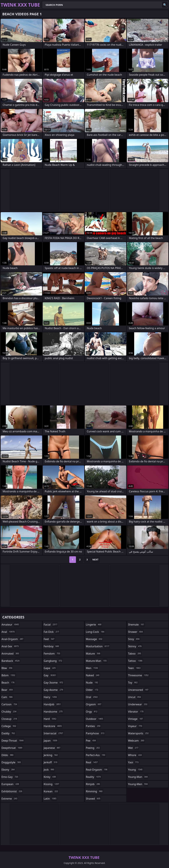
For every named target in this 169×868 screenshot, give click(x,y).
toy (133, 683)
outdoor (95, 719)
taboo (135, 654)
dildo (8, 755)
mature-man (97, 661)
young (136, 770)
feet (50, 639)
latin (51, 799)
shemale (137, 625)
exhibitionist (12, 791)
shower (136, 632)
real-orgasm (97, 770)
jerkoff (51, 762)
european (11, 784)
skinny (135, 646)
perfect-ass (96, 755)
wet (134, 748)
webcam (137, 741)
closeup (10, 719)
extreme (10, 799)
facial (51, 625)
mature (93, 654)
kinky (50, 777)
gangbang (53, 661)
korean (51, 791)
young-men (138, 784)
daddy (9, 733)
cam (7, 697)
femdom (52, 654)
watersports (139, 733)
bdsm (9, 675)
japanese (52, 748)
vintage (136, 719)
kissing (52, 784)
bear (8, 690)
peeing (93, 748)
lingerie (94, 625)
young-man (138, 777)
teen (135, 668)
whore (135, 755)
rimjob (93, 784)
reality (94, 777)
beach (8, 683)
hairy (51, 697)
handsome (54, 712)
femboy (52, 646)
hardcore (53, 726)
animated (11, 654)
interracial (54, 733)
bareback (11, 661)
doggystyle (12, 762)
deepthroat (12, 748)
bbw (7, 668)
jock (49, 770)
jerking (51, 755)
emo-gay (10, 777)
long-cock (95, 632)
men (92, 668)
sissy (134, 639)
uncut (135, 697)
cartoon (10, 704)
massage (94, 639)
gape (50, 668)
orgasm (94, 704)
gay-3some (54, 683)
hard (51, 719)
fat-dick (52, 632)
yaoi (134, 762)
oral (92, 697)
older (92, 690)
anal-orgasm (13, 639)
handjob (53, 704)
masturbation (98, 646)
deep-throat (13, 741)
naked (93, 675)
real (92, 762)
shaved (93, 799)
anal (8, 632)
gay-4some (54, 690)
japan (51, 741)
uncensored (139, 690)
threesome (139, 675)
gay (50, 675)
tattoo (136, 661)
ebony (8, 770)
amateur (11, 625)
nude (92, 683)
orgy (92, 712)
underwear (138, 704)
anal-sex (10, 646)
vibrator (136, 712)
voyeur (135, 726)
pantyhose (95, 733)
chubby (9, 712)
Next (95, 560)
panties (93, 726)
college (9, 726)
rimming (95, 791)
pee (91, 741)
